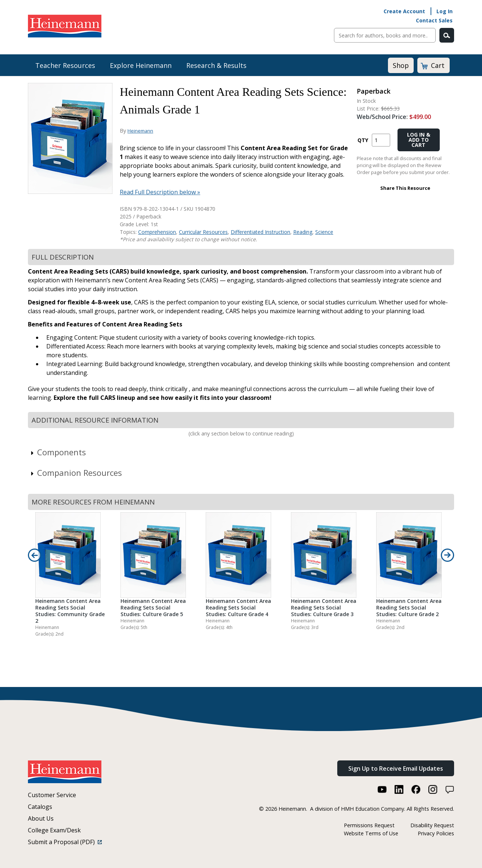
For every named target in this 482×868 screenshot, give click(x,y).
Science (324, 232)
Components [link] (58, 452)
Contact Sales (434, 20)
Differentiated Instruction (260, 232)
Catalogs (40, 807)
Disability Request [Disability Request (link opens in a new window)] (432, 825)
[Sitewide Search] (385, 35)
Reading (303, 232)
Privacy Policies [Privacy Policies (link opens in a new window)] (436, 833)
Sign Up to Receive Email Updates (396, 768)
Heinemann (140, 131)
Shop (401, 65)
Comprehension (157, 232)
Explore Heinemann (141, 65)
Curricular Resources (203, 232)
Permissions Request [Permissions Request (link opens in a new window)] (369, 825)
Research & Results (216, 65)
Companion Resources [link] (76, 473)
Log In (445, 11)
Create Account (404, 11)
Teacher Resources (65, 65)
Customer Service (52, 795)
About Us (41, 818)
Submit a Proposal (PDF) (65, 842)
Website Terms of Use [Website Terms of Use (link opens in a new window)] (371, 833)
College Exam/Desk (54, 830)
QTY (363, 140)
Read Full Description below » (160, 192)
